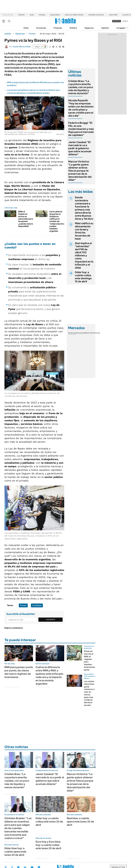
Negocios (89, 28)
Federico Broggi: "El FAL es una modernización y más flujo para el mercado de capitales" (81, 129)
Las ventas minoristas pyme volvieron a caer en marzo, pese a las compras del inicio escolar (89, 693)
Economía (41, 28)
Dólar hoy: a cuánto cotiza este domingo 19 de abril (83, 277)
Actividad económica (96, 15)
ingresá (125, 21)
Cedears (96, 333)
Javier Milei (113, 15)
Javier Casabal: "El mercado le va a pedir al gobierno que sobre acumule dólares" (80, 148)
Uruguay (121, 28)
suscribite (117, 21)
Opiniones (20, 34)
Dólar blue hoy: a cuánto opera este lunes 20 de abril (15, 852)
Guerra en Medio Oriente (74, 15)
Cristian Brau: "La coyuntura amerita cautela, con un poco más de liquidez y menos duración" (81, 87)
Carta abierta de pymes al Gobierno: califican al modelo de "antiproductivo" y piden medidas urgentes (57, 221)
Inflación (21, 15)
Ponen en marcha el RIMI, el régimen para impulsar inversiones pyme (89, 660)
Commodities (87, 333)
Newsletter (125, 28)
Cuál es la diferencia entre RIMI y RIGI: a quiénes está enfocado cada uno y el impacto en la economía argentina (49, 675)
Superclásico (55, 15)
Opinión (105, 28)
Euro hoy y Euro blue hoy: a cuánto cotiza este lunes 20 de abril (48, 845)
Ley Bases (37, 605)
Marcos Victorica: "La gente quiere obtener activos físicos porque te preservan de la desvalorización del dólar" (80, 171)
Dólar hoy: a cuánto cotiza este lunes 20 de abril (49, 822)
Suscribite (51, 620)
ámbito (8, 34)
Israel (32, 15)
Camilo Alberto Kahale (22, 47)
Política (73, 28)
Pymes (32, 34)
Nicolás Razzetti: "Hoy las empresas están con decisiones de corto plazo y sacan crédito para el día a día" (81, 108)
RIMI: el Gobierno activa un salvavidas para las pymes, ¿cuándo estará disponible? (26, 219)
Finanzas (58, 28)
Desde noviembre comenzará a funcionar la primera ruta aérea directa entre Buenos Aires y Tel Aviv (84, 208)
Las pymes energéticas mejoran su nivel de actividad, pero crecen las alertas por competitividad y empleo (34, 91)
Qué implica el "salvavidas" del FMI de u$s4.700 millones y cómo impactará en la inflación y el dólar (84, 255)
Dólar (26, 28)
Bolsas (79, 333)
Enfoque (42, 15)
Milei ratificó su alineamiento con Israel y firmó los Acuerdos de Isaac (84, 231)
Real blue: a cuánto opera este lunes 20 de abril (80, 822)
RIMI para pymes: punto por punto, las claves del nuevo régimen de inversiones (19, 672)
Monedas (72, 333)
